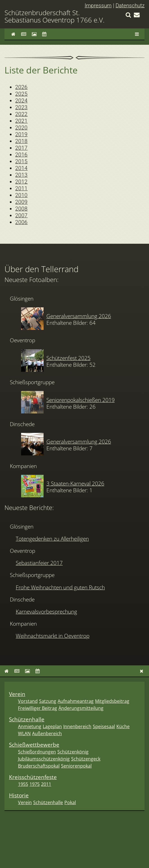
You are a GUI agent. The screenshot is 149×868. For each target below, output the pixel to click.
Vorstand (28, 701)
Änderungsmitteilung (81, 708)
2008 (21, 209)
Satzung (48, 701)
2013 (21, 175)
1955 (23, 784)
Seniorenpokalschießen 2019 (81, 400)
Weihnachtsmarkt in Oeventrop (53, 636)
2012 (21, 182)
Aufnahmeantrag (76, 701)
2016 (21, 155)
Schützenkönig (73, 752)
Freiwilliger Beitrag (38, 708)
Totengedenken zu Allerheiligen (52, 539)
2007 (21, 215)
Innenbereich (77, 726)
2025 (21, 94)
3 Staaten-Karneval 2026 (75, 483)
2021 (21, 121)
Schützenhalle (27, 719)
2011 (21, 188)
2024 (21, 101)
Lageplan (52, 726)
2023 (21, 107)
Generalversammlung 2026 (79, 316)
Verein (17, 694)
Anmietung (30, 726)
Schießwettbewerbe (34, 745)
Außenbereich (47, 733)
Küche (123, 726)
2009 (21, 202)
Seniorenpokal (76, 766)
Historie (19, 795)
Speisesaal (104, 726)
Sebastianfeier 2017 (39, 563)
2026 (21, 87)
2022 (21, 114)
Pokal (70, 802)
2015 (21, 161)
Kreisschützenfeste (33, 777)
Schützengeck (86, 759)
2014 (21, 168)
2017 (21, 148)
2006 (21, 222)
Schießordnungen (37, 752)
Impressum (98, 5)
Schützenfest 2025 (68, 358)
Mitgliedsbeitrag (112, 701)
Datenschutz (130, 5)
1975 (35, 784)
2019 (21, 134)
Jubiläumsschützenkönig (44, 759)
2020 (21, 128)
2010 (21, 195)
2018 (21, 141)
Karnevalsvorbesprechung (46, 611)
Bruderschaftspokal (39, 766)
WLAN (24, 733)
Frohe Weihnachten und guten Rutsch (60, 587)
